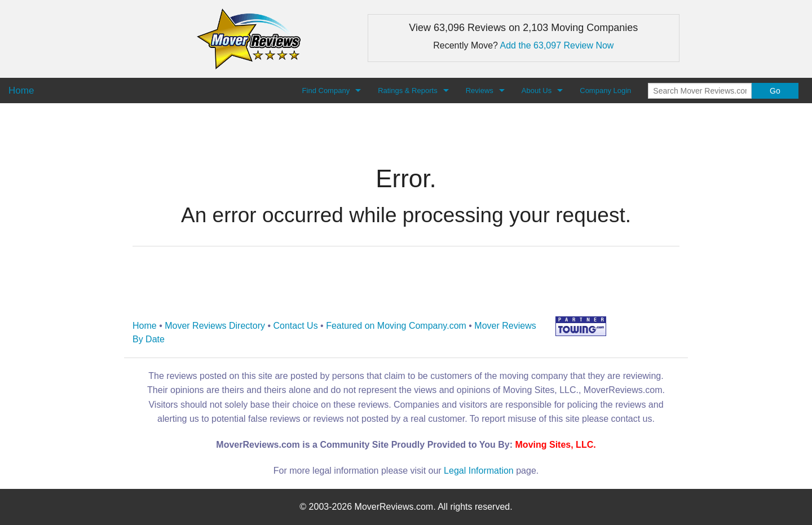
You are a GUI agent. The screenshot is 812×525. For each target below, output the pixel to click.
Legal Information (479, 471)
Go (775, 91)
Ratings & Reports (408, 91)
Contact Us (296, 326)
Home (145, 326)
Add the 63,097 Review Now (557, 45)
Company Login (605, 91)
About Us (537, 91)
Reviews (480, 91)
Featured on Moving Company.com (396, 326)
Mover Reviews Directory (215, 326)
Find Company (326, 91)
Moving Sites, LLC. (556, 445)
